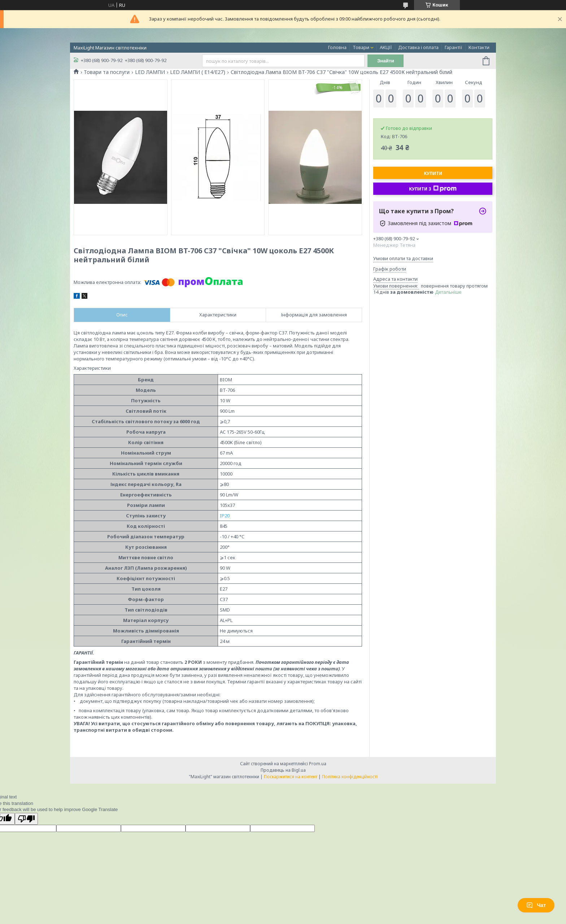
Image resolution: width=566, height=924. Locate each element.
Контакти (479, 47)
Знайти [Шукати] (386, 61)
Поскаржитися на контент (291, 777)
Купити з (433, 189)
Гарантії (454, 47)
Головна (337, 47)
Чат (536, 905)
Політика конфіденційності (350, 777)
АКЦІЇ (386, 47)
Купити (433, 173)
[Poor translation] (26, 819)
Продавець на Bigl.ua (283, 770)
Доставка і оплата (418, 47)
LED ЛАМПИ (150, 72)
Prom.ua (318, 764)
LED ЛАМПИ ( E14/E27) (198, 72)
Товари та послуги (107, 72)
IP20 (225, 516)
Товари (361, 47)
